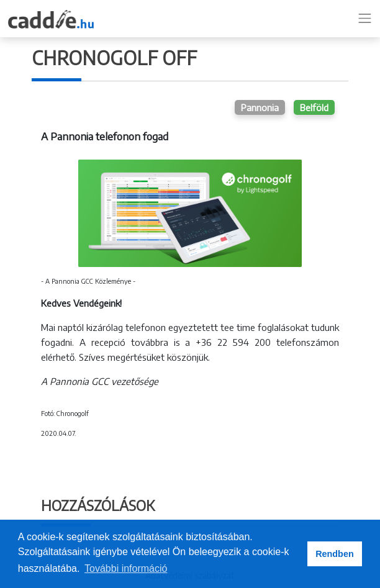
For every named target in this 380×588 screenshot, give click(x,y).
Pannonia (260, 107)
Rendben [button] (335, 554)
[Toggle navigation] (365, 19)
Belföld (314, 107)
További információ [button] (126, 568)
